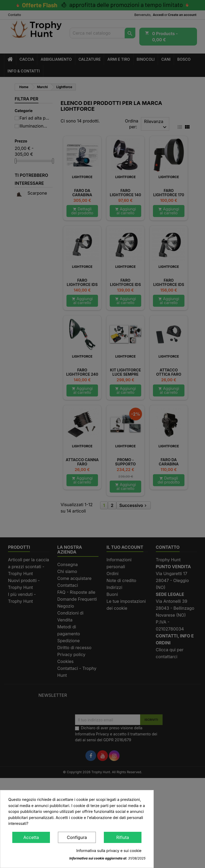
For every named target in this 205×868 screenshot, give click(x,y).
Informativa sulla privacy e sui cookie (109, 851)
